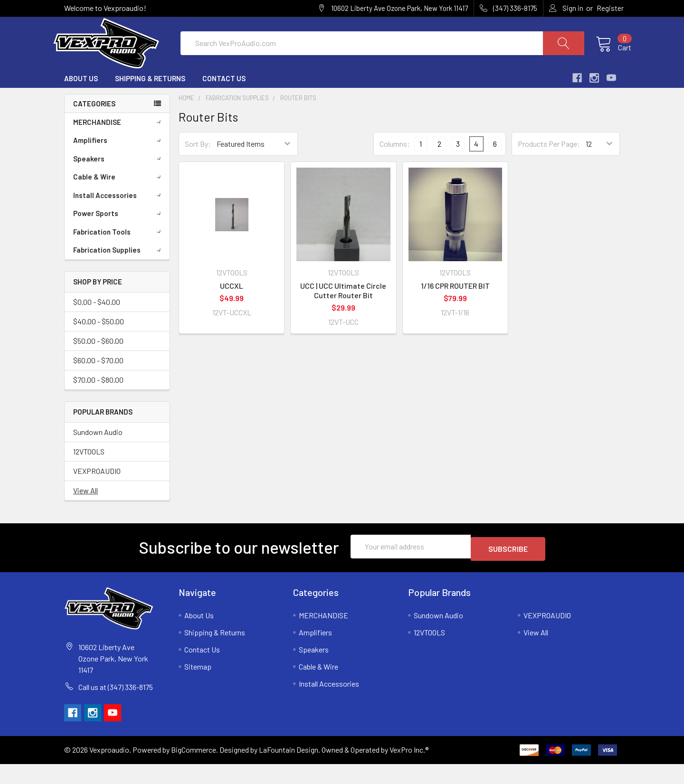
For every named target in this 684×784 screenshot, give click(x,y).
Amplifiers (119, 163)
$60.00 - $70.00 (98, 383)
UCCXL (232, 308)
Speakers (119, 181)
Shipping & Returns (150, 101)
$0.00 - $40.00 (97, 324)
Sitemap (198, 686)
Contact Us (224, 101)
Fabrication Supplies (119, 273)
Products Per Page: (549, 166)
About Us (81, 101)
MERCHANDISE (119, 145)
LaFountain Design (289, 770)
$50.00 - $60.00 (98, 363)
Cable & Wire (119, 199)
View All (85, 513)
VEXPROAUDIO (97, 493)
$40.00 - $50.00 (99, 344)
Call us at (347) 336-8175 (116, 707)
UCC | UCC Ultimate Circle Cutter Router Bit (343, 313)
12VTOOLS (89, 474)
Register (610, 8)
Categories (94, 126)
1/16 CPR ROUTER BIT (455, 308)
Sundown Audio (98, 454)
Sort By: (198, 166)
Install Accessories (119, 218)
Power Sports (119, 236)
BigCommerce (194, 770)
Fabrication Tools (119, 255)
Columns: (395, 166)
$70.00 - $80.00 (98, 402)
